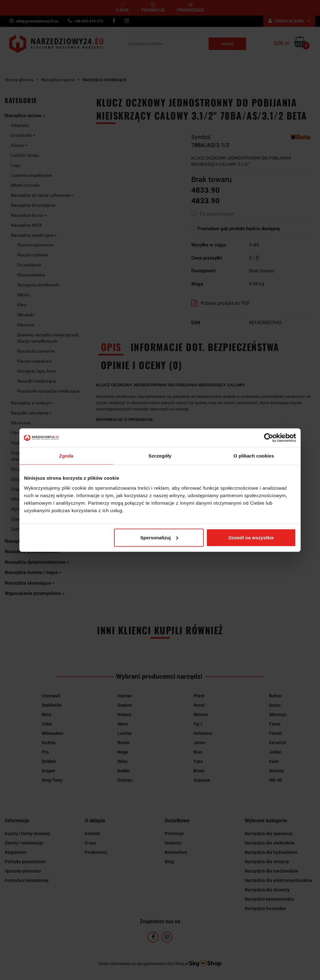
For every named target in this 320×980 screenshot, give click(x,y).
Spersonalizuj (159, 537)
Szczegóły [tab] (160, 456)
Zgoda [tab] (66, 456)
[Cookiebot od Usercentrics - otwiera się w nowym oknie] (269, 438)
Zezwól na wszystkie (251, 537)
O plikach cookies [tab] (254, 456)
